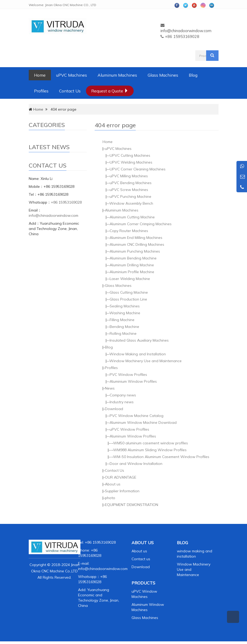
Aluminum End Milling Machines (136, 238)
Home (40, 75)
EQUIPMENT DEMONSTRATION (132, 505)
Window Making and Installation (138, 354)
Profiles (41, 91)
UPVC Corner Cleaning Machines (138, 169)
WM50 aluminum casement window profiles (151, 443)
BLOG (182, 543)
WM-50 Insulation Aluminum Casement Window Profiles (161, 457)
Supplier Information (122, 491)
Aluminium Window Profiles (133, 381)
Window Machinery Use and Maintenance (146, 361)
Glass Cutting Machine (129, 292)
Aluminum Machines (117, 75)
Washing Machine (125, 313)
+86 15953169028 (66, 202)
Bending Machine (124, 327)
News (110, 388)
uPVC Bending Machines (131, 183)
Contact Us (70, 91)
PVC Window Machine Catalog (137, 416)
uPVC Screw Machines (129, 190)
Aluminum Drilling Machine (132, 265)
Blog (193, 75)
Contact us (141, 559)
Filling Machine (122, 320)
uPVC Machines (72, 75)
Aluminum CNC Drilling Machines (137, 244)
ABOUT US (143, 543)
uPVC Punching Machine (130, 196)
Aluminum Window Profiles (133, 436)
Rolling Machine (123, 333)
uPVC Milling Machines (129, 176)
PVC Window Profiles (128, 375)
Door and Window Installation (136, 464)
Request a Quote (110, 91)
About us (113, 484)
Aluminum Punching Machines (135, 251)
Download (114, 409)
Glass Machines (163, 75)
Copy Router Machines (129, 231)
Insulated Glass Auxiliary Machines (139, 340)
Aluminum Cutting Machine (132, 217)
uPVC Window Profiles (129, 429)
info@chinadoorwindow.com (186, 31)
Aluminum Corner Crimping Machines (141, 224)
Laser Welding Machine (130, 279)
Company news (123, 395)
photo (110, 498)
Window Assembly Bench (131, 203)
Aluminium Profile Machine (132, 272)
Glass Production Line (128, 299)
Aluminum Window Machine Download (143, 422)
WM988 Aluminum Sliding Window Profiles (150, 450)
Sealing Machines (125, 306)
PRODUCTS (143, 583)
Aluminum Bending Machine (133, 258)
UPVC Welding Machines (131, 162)
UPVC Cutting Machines (130, 155)
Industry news (122, 402)
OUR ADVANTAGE (121, 477)
